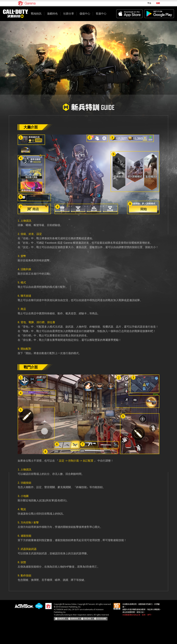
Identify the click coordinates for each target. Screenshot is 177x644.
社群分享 (69, 14)
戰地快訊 (36, 14)
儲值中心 (85, 14)
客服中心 (101, 14)
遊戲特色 (52, 14)
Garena (27, 3)
